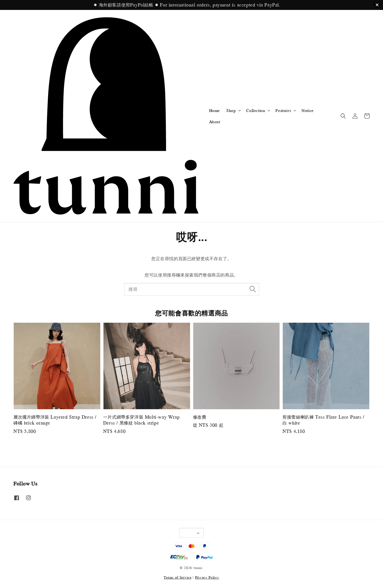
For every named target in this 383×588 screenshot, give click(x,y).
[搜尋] (253, 289)
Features (283, 110)
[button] (343, 116)
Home (214, 110)
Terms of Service (178, 577)
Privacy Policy (207, 577)
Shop (231, 110)
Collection (256, 110)
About (215, 122)
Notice (308, 110)
